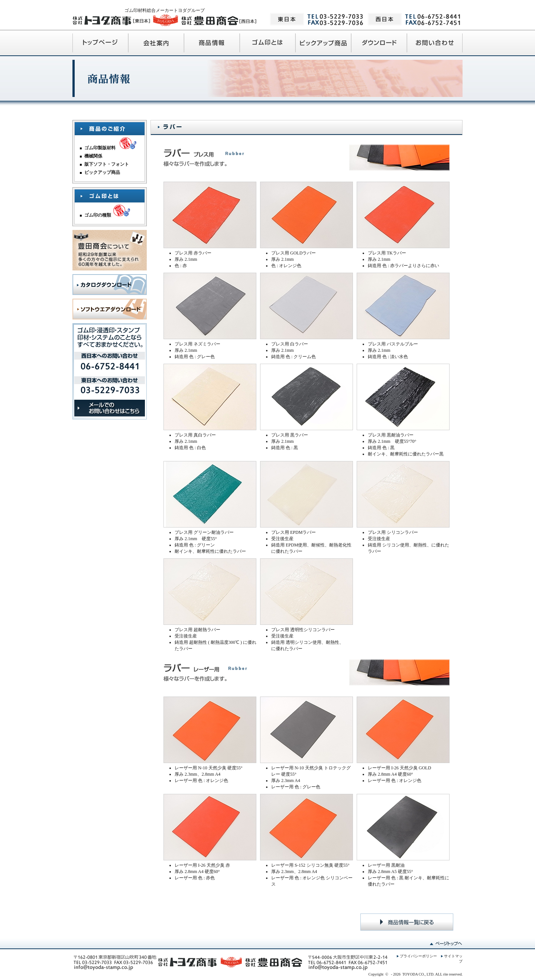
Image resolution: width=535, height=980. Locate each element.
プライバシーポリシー (418, 956)
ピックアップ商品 (102, 172)
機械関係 (93, 156)
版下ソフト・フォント (107, 164)
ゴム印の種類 (98, 215)
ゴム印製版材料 (100, 148)
